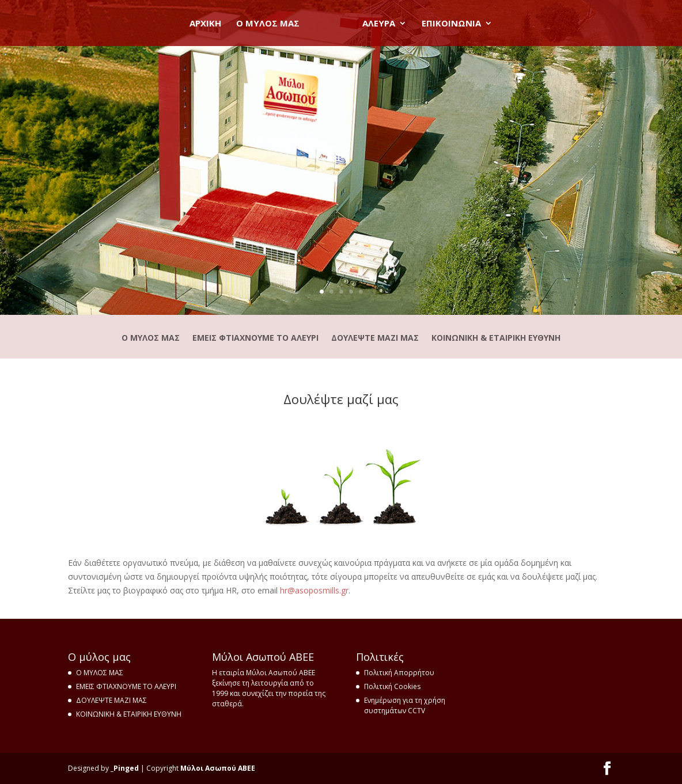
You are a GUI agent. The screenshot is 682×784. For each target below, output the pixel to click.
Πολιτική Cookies (392, 686)
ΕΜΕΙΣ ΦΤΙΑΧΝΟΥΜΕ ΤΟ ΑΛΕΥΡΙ (255, 338)
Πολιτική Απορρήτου (399, 673)
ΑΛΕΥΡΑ (375, 24)
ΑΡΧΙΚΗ (209, 24)
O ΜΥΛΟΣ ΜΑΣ (272, 24)
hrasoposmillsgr (314, 590)
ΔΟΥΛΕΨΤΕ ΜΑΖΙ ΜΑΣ (375, 338)
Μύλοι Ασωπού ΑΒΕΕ (218, 768)
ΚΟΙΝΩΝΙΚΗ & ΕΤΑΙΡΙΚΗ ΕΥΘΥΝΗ (496, 338)
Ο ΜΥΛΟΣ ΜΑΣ (151, 338)
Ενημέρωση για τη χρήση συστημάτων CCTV (405, 705)
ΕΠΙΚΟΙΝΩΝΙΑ (447, 24)
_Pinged (125, 768)
